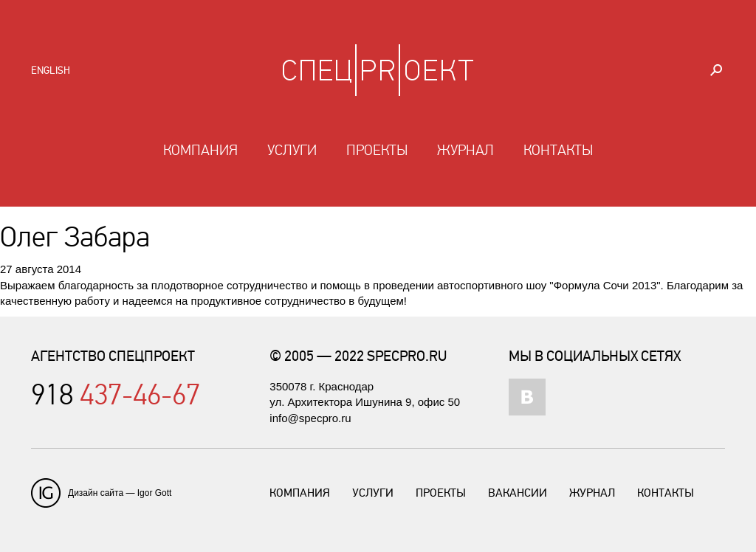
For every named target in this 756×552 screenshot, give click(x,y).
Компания (200, 151)
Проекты (377, 151)
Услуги (292, 151)
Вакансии (518, 493)
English (51, 70)
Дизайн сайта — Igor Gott (120, 493)
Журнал (465, 151)
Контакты (558, 151)
